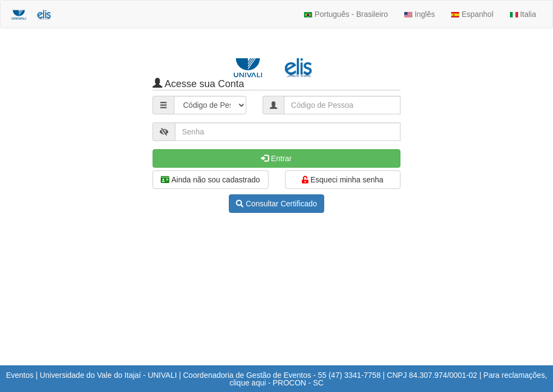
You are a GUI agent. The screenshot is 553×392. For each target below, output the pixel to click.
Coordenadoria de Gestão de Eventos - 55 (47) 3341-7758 (282, 375)
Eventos (20, 375)
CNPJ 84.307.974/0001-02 (432, 375)
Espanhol (472, 14)
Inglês (420, 14)
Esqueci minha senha (343, 180)
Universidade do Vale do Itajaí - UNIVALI (108, 375)
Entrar (276, 158)
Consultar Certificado (276, 204)
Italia (523, 14)
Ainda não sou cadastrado (210, 180)
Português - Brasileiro (346, 14)
